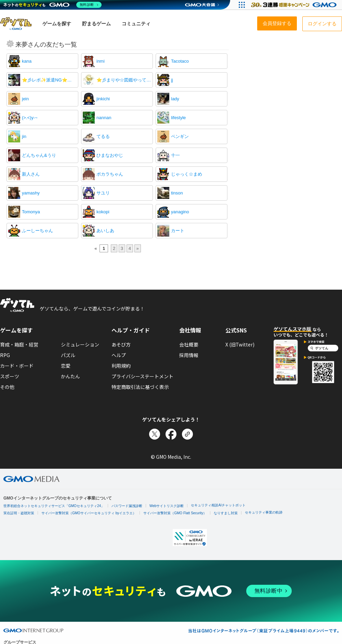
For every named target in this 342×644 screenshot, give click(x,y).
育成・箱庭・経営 (19, 344)
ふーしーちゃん (37, 231)
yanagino (180, 212)
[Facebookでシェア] (171, 434)
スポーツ (10, 376)
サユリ (103, 193)
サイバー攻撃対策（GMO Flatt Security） (175, 513)
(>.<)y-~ (30, 118)
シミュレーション (80, 344)
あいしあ (105, 231)
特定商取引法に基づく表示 (140, 387)
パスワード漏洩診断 (127, 506)
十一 (175, 155)
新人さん (31, 174)
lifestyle (178, 118)
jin (24, 136)
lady (175, 99)
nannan (104, 118)
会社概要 (189, 344)
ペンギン (180, 136)
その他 (7, 387)
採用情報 (189, 355)
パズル (68, 355)
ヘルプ (119, 355)
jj (172, 80)
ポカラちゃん (110, 174)
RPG (5, 355)
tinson (177, 193)
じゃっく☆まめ (187, 174)
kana (27, 61)
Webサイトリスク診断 (167, 506)
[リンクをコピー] (187, 434)
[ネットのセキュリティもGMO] (52, 5)
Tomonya (31, 212)
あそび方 (121, 344)
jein (25, 99)
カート (178, 231)
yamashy (31, 193)
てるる (103, 136)
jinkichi (103, 99)
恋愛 (66, 366)
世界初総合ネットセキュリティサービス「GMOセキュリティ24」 (54, 506)
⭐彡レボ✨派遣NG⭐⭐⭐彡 (49, 80)
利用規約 (121, 366)
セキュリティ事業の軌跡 (264, 512)
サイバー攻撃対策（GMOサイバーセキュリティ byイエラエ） (89, 513)
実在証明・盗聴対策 (19, 513)
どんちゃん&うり (39, 155)
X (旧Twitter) (240, 344)
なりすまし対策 (226, 513)
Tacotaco (180, 61)
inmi (101, 61)
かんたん (70, 376)
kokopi (103, 212)
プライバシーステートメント (142, 376)
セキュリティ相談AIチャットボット (218, 505)
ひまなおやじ (110, 155)
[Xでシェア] (155, 434)
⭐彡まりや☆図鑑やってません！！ (124, 80)
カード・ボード (17, 366)
